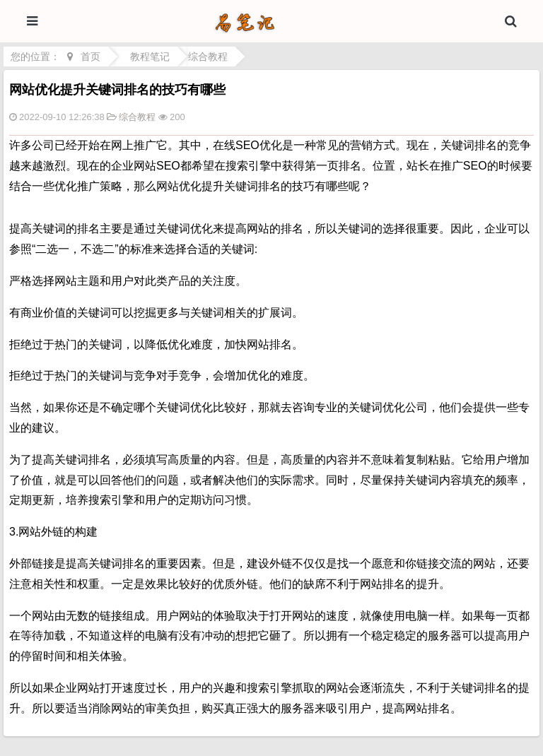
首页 (90, 57)
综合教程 (208, 57)
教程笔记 (150, 57)
